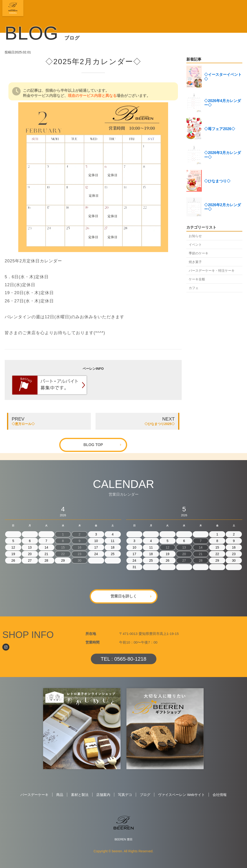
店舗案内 (103, 795)
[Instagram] (6, 647)
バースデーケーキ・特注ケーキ (212, 271)
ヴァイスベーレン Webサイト (181, 795)
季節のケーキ (199, 253)
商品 (60, 795)
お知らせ (195, 236)
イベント (195, 245)
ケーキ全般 (197, 279)
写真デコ (125, 795)
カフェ (194, 288)
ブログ (145, 795)
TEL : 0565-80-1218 (123, 659)
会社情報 (220, 795)
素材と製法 (80, 795)
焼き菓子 (195, 262)
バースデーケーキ (34, 795)
